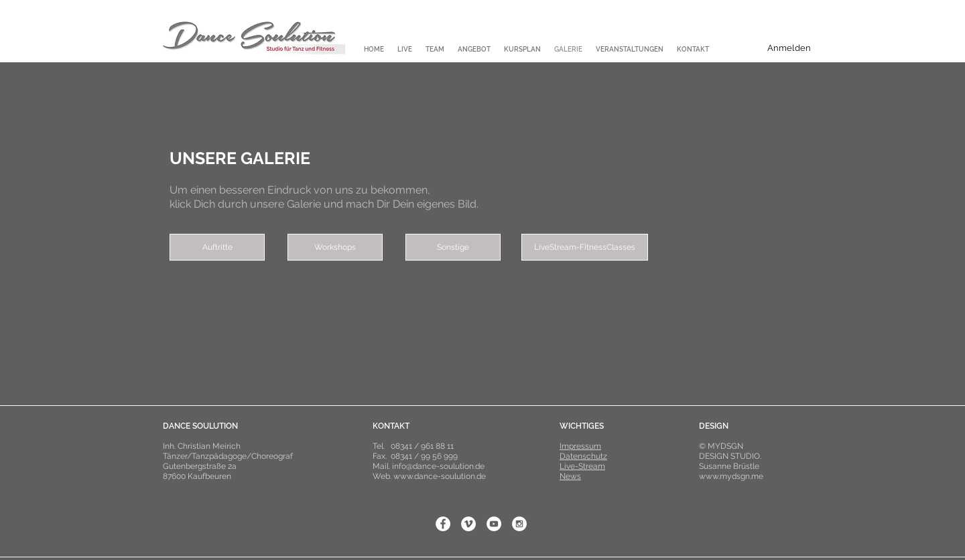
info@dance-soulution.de (438, 466)
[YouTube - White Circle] (494, 524)
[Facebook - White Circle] (443, 524)
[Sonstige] (453, 247)
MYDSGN (725, 446)
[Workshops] (335, 247)
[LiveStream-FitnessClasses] (585, 247)
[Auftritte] (217, 247)
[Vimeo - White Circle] (468, 524)
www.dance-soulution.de (440, 476)
